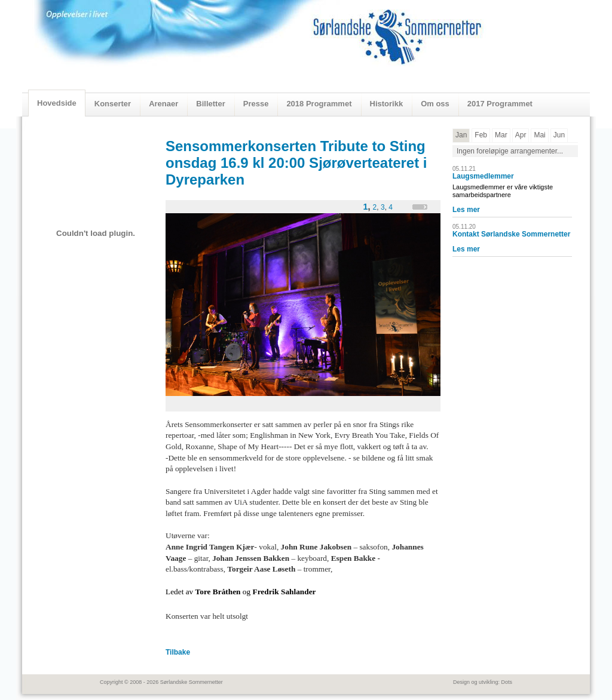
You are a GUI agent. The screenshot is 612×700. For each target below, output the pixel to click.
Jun (559, 135)
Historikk (387, 104)
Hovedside (57, 103)
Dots (507, 682)
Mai (539, 135)
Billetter (210, 104)
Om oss (435, 104)
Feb (481, 135)
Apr (521, 135)
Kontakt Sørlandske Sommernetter (511, 234)
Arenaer (163, 104)
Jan (461, 135)
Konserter (113, 104)
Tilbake (178, 652)
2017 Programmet (500, 104)
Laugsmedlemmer (483, 176)
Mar (501, 135)
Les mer (466, 210)
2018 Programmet (319, 104)
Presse (256, 104)
